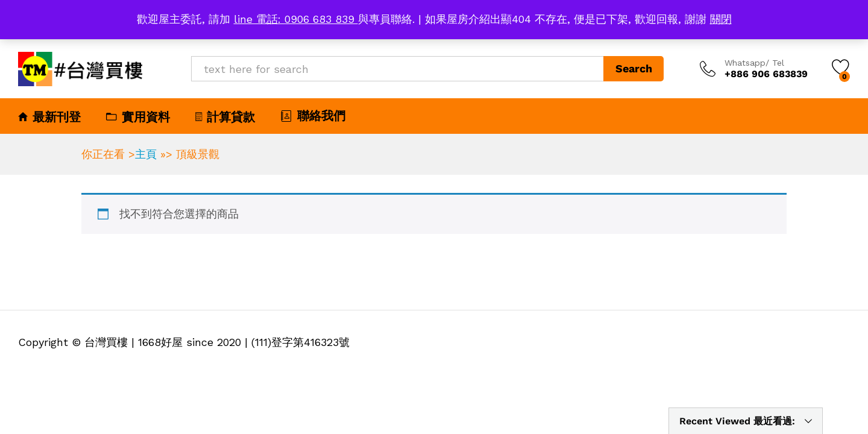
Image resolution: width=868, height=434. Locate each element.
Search (634, 68)
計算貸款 (225, 117)
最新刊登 (49, 117)
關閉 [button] (721, 19)
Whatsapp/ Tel (754, 63)
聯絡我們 (313, 116)
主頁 (146, 154)
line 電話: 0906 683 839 (296, 19)
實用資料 (138, 117)
